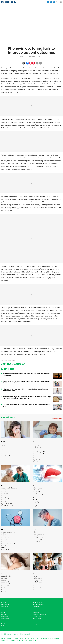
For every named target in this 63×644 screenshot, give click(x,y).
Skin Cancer (5, 588)
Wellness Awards (38, 605)
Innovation (5, 607)
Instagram (36, 624)
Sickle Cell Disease (7, 586)
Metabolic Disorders (8, 550)
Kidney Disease (38, 490)
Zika (34, 590)
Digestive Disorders (39, 460)
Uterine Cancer (38, 578)
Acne (3, 444)
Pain (34, 532)
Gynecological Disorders (9, 504)
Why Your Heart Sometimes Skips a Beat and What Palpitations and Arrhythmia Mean (25, 390)
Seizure (4, 580)
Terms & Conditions (39, 614)
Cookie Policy (37, 618)
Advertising (5, 618)
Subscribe (4, 616)
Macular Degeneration (9, 532)
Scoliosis (4, 578)
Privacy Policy (37, 616)
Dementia (36, 444)
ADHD (3, 446)
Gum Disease (6, 502)
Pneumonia (36, 546)
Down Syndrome (38, 462)
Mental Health (6, 546)
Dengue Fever (37, 446)
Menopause (5, 542)
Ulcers (35, 576)
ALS (2, 452)
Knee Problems (38, 492)
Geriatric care (6, 496)
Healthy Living (37, 603)
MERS (3, 548)
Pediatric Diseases (39, 542)
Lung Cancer (37, 506)
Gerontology (5, 498)
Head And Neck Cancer (9, 506)
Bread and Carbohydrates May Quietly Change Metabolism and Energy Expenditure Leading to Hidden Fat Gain (27, 398)
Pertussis (36, 544)
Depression (36, 450)
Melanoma (5, 536)
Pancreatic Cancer (39, 534)
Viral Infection (37, 582)
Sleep (3, 590)
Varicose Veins (38, 580)
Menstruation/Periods (8, 544)
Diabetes (36, 456)
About (3, 612)
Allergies (4, 450)
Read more (33, 640)
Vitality (3, 603)
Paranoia (36, 536)
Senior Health (6, 582)
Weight (35, 584)
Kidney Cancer (38, 488)
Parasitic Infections (39, 538)
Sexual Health (6, 584)
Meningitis (5, 540)
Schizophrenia (6, 576)
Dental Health (37, 448)
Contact (4, 614)
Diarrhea (36, 458)
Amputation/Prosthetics (9, 456)
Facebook (4, 624)
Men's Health (5, 538)
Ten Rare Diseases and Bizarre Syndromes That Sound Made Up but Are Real (27, 405)
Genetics (4, 492)
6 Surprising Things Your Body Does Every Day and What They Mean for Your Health (26, 374)
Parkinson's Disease (39, 540)
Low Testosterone (38, 504)
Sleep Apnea (5, 592)
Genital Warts (6, 494)
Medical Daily (9, 2)
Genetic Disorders (7, 490)
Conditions (8, 418)
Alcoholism (5, 448)
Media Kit (36, 612)
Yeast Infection (38, 588)
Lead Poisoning (38, 494)
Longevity (36, 502)
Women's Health (38, 586)
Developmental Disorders (41, 454)
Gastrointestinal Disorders (10, 488)
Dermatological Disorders (41, 452)
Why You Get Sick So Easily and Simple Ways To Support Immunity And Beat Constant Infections (26, 382)
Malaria (4, 534)
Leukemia (36, 496)
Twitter (3, 626)
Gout (3, 500)
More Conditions (57, 418)
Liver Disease (37, 500)
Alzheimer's (5, 454)
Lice (34, 498)
